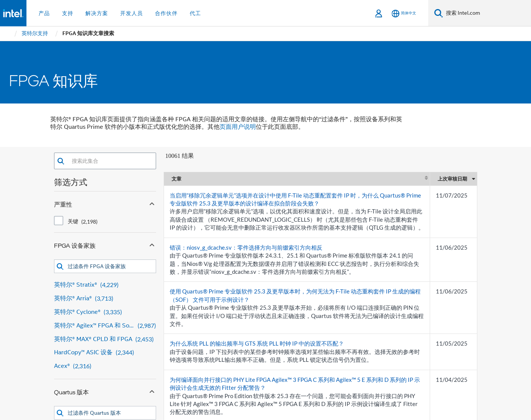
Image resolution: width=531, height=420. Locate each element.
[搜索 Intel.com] (487, 13)
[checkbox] (59, 221)
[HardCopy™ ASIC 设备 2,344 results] (105, 353)
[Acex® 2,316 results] (105, 366)
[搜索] (439, 13)
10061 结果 (180, 156)
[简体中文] (404, 13)
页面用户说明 (238, 127)
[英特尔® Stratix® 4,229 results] (105, 285)
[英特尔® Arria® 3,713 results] (105, 299)
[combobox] (110, 161)
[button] (61, 161)
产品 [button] (44, 13)
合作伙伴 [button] (166, 13)
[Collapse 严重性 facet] (152, 203)
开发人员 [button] (132, 13)
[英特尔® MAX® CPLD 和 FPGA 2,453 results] (105, 339)
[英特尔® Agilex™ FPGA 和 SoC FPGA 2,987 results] (105, 326)
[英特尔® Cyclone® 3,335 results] (105, 312)
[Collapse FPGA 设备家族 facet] (152, 244)
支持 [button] (68, 13)
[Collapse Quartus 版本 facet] (152, 391)
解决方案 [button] (97, 13)
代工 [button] (195, 13)
